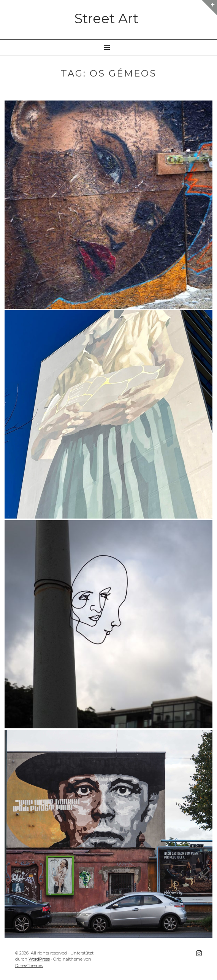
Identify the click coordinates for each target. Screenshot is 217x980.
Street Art (106, 18)
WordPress (39, 959)
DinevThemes (29, 966)
